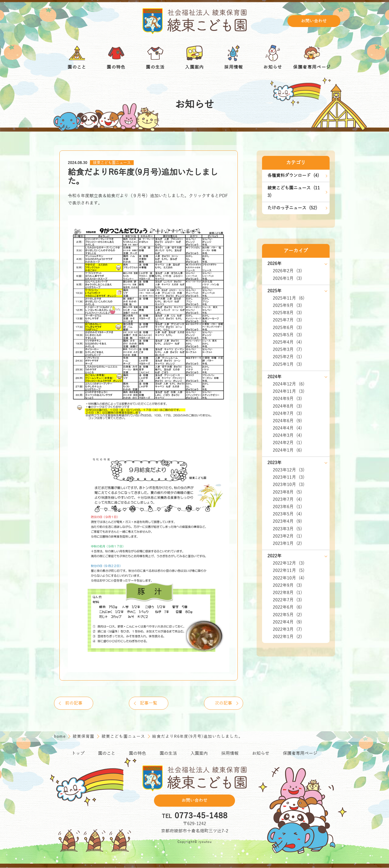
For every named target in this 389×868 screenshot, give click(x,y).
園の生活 (168, 754)
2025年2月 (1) (287, 357)
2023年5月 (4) (287, 514)
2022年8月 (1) (287, 593)
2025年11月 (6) (289, 298)
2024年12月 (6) (289, 384)
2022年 (274, 556)
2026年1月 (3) (287, 279)
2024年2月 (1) (287, 443)
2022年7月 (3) (287, 600)
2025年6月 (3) (287, 328)
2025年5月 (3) (287, 335)
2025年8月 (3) (287, 313)
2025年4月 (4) (287, 342)
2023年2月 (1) (287, 536)
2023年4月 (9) (287, 521)
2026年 (274, 264)
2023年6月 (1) (287, 507)
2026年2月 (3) (287, 271)
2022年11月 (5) (289, 571)
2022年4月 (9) (287, 622)
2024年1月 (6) (287, 450)
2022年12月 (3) (289, 563)
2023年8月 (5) (287, 492)
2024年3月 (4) (287, 435)
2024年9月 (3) (287, 399)
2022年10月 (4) (289, 578)
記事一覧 (149, 703)
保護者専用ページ (300, 754)
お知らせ (261, 754)
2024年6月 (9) (287, 421)
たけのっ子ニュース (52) (292, 208)
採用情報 (230, 754)
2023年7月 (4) (287, 500)
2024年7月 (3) (287, 414)
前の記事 (74, 703)
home (61, 737)
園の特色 (138, 754)
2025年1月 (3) (287, 364)
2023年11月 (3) (289, 477)
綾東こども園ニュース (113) (294, 192)
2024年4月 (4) (287, 428)
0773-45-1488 (201, 816)
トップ (78, 754)
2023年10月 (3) (289, 485)
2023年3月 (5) (287, 529)
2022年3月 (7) (287, 629)
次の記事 (223, 703)
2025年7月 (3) (287, 320)
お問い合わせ (314, 21)
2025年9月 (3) (287, 306)
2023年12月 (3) (289, 470)
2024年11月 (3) (289, 391)
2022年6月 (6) (287, 607)
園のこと (107, 754)
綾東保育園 (84, 737)
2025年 (274, 291)
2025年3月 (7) (287, 350)
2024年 (274, 377)
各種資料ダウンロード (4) (293, 176)
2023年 (274, 463)
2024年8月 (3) (287, 406)
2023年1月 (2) (287, 544)
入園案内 (199, 754)
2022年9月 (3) (287, 585)
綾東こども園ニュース (112, 163)
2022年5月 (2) (287, 615)
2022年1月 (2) (287, 637)
